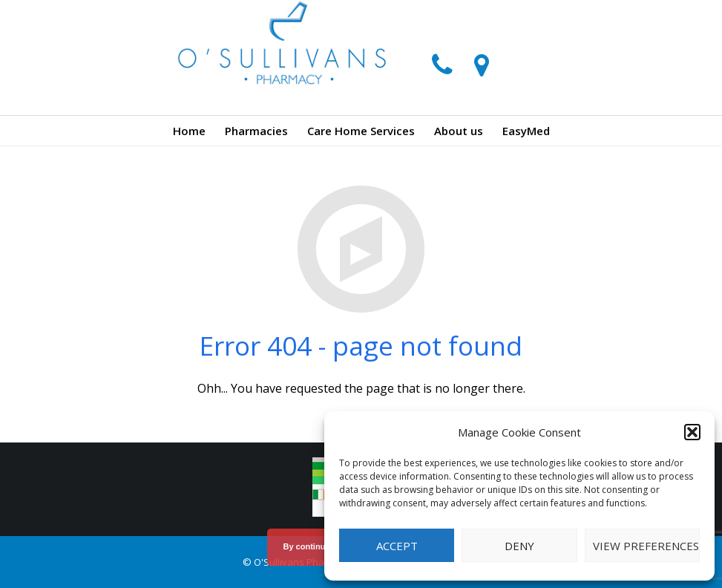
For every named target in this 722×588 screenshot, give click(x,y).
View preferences (646, 546)
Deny (519, 546)
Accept (397, 546)
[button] (692, 432)
